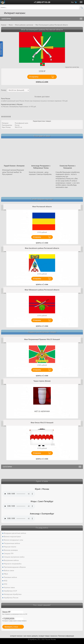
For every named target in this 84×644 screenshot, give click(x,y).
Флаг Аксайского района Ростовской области (42, 248)
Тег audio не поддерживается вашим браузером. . (19, 494)
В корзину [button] (34, 77)
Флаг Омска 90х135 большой (42, 423)
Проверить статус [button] (11, 627)
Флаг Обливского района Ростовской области (42, 290)
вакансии (54, 636)
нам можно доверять (31, 636)
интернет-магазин (16, 636)
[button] (82, 7)
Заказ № (13, 612)
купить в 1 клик (42, 82)
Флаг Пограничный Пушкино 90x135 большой (42, 339)
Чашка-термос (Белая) (42, 381)
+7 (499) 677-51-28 (42, 2)
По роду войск (42, 528)
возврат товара (44, 636)
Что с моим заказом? (42, 605)
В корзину (37, 237)
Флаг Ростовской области (42, 206)
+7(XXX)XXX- (13, 618)
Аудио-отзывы (42, 481)
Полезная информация (66, 636)
